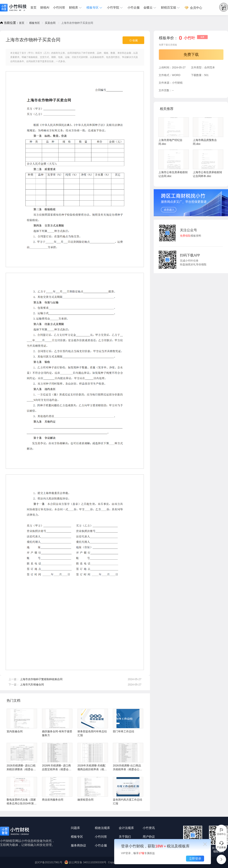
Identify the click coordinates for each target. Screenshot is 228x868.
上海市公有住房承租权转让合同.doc (174, 164)
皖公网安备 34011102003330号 (86, 862)
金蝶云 (150, 8)
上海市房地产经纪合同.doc (174, 131)
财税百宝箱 (171, 8)
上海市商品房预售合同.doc (208, 131)
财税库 (76, 8)
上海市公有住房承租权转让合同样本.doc (208, 164)
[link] (22, 23)
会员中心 (193, 8)
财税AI (45, 8)
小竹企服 (134, 8)
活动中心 (221, 831)
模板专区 (95, 8)
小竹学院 (115, 8)
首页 (33, 8)
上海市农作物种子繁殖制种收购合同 (41, 679)
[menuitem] (34, 8)
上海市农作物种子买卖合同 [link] (77, 23)
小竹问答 (59, 8)
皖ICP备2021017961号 (49, 862)
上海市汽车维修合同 (32, 685)
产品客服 (221, 845)
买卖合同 (51, 23)
